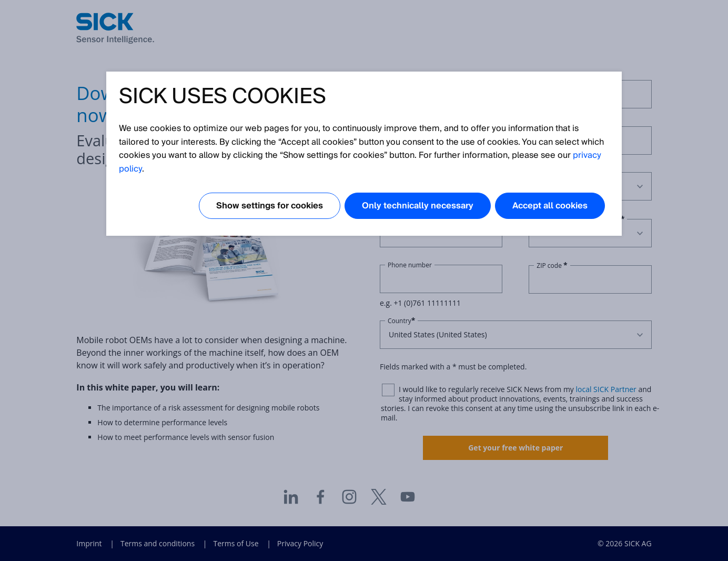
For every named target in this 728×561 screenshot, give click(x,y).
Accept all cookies (550, 206)
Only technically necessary (418, 206)
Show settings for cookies (270, 206)
